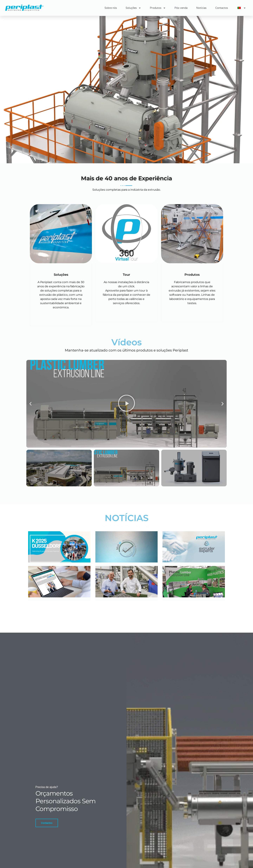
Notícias (201, 8)
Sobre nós (111, 8)
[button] (30, 404)
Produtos (158, 8)
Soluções (133, 8)
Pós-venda (181, 8)
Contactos (222, 8)
